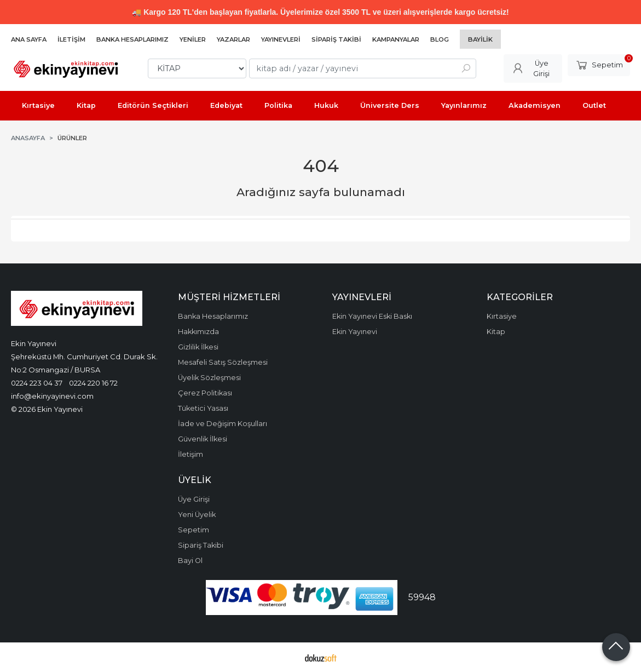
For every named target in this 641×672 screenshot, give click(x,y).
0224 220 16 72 (93, 383)
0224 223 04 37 (37, 383)
